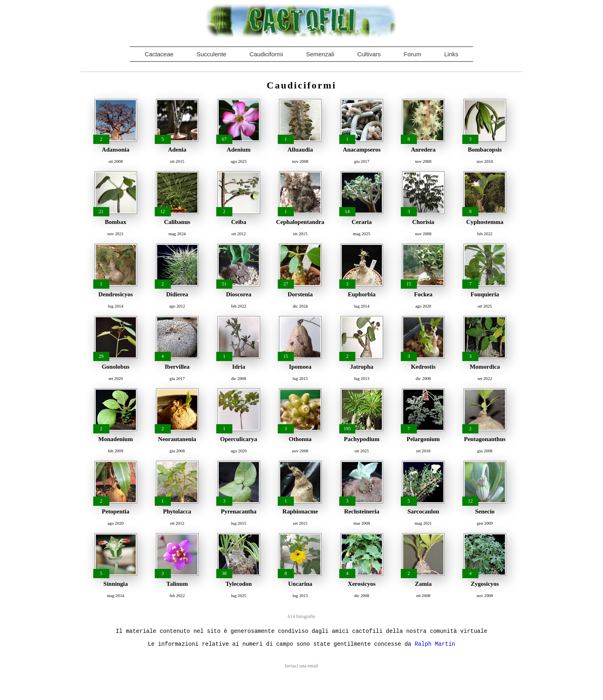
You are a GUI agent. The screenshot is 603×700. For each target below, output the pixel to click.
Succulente (211, 54)
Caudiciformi (266, 54)
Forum (412, 54)
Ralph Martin (435, 644)
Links (451, 54)
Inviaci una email (301, 666)
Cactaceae (159, 54)
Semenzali (320, 54)
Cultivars (369, 54)
